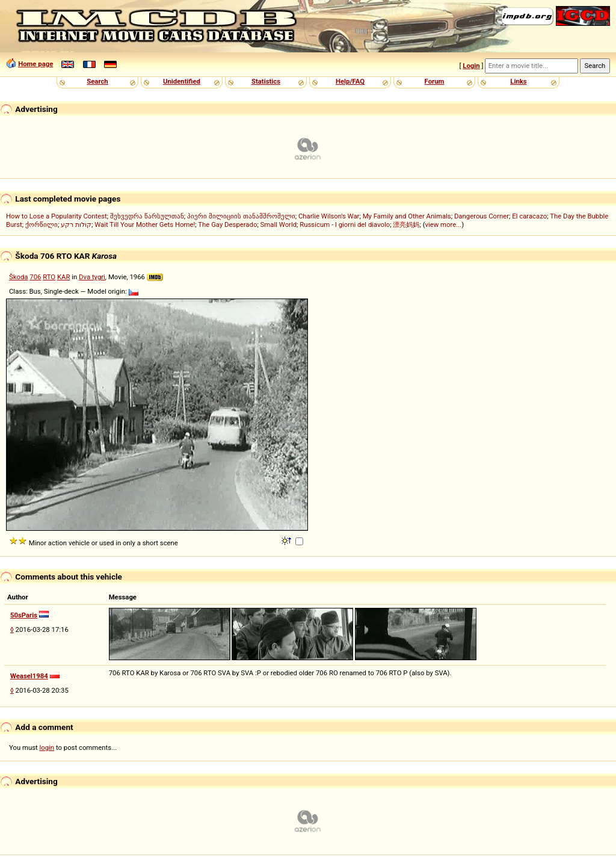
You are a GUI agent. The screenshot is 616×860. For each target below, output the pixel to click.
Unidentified (182, 81)
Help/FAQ (350, 81)
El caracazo (529, 216)
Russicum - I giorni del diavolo (345, 224)
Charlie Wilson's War (329, 216)
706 (35, 277)
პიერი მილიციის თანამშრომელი (241, 216)
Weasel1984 (29, 676)
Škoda (18, 277)
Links (518, 81)
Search (97, 81)
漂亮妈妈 (406, 224)
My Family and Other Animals (407, 216)
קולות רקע (76, 224)
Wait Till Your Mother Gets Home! (145, 224)
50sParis (24, 615)
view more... (444, 224)
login (47, 747)
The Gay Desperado (227, 224)
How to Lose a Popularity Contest (57, 216)
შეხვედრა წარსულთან (147, 216)
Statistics (266, 81)
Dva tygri (92, 277)
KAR (63, 277)
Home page (35, 64)
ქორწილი (42, 224)
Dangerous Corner (482, 216)
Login (471, 66)
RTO (49, 277)
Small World (279, 224)
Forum (435, 81)
